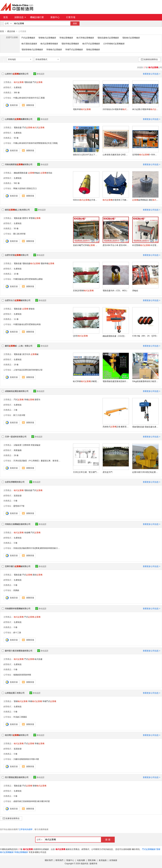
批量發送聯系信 (149, 59)
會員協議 (103, 860)
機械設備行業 (37, 17)
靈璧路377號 (19, 506)
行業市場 (71, 17)
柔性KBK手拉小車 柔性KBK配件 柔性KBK (116, 245)
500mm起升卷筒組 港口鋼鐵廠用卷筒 (86, 200)
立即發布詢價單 (26, 829)
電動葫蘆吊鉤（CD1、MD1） (115, 290)
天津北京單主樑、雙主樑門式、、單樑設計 (86, 472)
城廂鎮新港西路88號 (22, 675)
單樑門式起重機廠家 (74, 49)
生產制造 (18, 87)
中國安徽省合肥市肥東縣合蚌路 (27, 324)
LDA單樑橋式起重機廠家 (114, 44)
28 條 (16, 455)
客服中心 (70, 860)
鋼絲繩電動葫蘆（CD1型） (114, 336)
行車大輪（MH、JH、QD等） (145, 336)
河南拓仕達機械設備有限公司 (18, 524)
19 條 (16, 364)
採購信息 (20, 17)
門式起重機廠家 (28, 38)
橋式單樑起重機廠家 (85, 38)
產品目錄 (11, 31)
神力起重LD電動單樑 (145, 109)
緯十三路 (17, 632)
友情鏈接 (113, 860)
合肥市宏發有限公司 (17, 255)
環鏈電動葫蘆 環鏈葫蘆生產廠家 (145, 427)
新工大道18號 (19, 415)
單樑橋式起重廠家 (54, 49)
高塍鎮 (16, 590)
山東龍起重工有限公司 (15, 693)
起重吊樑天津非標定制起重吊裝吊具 (145, 472)
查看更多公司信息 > (152, 74)
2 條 (16, 410)
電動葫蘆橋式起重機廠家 (108, 38)
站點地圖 (81, 860)
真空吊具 (26, 354)
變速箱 (32, 309)
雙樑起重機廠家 (93, 49)
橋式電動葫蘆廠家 (29, 44)
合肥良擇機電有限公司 (15, 482)
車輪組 (34, 173)
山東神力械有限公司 (17, 74)
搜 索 (108, 839)
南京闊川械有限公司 (17, 735)
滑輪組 (135, 290)
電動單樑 (82, 109)
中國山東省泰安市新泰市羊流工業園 (29, 98)
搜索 (75, 23)
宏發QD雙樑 (83, 290)
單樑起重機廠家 (66, 38)
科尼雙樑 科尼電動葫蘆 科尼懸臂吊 (145, 245)
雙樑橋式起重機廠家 (47, 38)
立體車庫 (26, 445)
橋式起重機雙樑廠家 (49, 44)
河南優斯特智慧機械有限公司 (18, 608)
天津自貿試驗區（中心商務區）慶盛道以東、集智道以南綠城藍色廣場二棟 (46, 461)
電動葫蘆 (28, 82)
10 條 (16, 274)
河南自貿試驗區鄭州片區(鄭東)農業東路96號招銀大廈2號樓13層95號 (43, 548)
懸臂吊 (25, 218)
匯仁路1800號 (19, 234)
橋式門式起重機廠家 (91, 44)
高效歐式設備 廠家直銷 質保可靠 (116, 427)
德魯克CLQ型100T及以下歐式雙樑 (86, 154)
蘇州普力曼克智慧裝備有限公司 (19, 651)
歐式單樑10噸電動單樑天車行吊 (86, 381)
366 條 (17, 92)
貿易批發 (18, 495)
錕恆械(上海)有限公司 (17, 210)
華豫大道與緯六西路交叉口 (25, 188)
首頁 (6, 17)
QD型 (80, 336)
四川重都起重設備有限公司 (17, 777)
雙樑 (21, 701)
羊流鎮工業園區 (20, 717)
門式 (37, 82)
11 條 (16, 319)
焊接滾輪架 (36, 445)
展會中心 (55, 17)
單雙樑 (35, 218)
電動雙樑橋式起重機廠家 (32, 49)
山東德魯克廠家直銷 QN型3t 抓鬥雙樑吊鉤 (116, 154)
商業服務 (18, 450)
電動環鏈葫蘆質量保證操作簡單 (116, 381)
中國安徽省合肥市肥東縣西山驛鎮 (28, 279)
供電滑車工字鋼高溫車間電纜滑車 (116, 200)
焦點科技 (84, 863)
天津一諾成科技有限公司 (16, 437)
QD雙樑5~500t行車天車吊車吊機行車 (145, 154)
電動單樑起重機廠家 (70, 44)
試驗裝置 (18, 445)
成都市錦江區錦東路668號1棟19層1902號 (31, 801)
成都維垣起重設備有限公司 (17, 391)
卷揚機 (27, 532)
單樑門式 (49, 701)
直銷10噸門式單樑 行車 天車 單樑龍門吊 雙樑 (86, 245)
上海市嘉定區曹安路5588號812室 (28, 370)
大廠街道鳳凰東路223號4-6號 (26, 759)
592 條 (17, 183)
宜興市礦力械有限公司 (18, 566)
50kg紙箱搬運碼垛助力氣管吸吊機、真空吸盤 (145, 381)
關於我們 (49, 860)
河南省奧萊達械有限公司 (19, 164)
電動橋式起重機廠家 (131, 38)
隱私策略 (92, 860)
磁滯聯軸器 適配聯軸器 (145, 200)
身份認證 (39, 74)
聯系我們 (59, 860)
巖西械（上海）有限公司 (19, 346)
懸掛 (37, 575)
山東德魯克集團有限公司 (19, 119)
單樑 (29, 399)
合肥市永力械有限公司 (18, 300)
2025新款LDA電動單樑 (116, 109)
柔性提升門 (108, 472)
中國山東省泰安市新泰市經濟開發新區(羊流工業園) (36, 143)
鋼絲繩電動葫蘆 (21, 173)
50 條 (16, 138)
